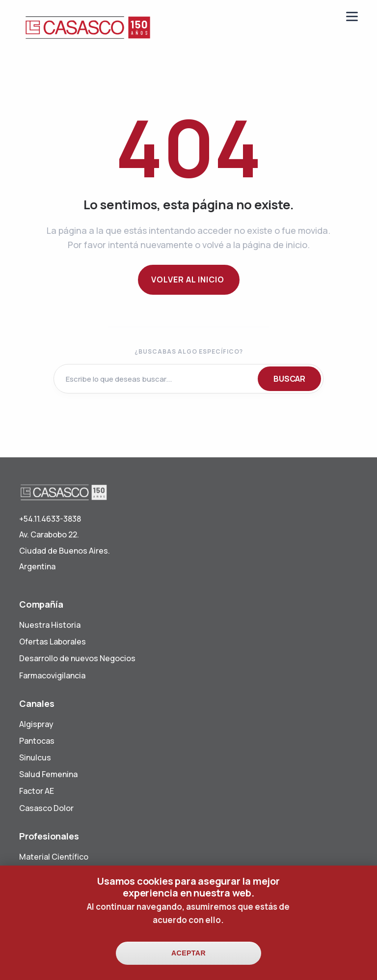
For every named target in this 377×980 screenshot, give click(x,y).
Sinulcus (35, 757)
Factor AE (37, 791)
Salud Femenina (48, 774)
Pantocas (37, 741)
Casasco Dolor (46, 808)
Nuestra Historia (50, 625)
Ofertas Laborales (53, 642)
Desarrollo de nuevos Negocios (77, 658)
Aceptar (188, 961)
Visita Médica (44, 873)
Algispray (36, 724)
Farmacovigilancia (52, 675)
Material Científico (54, 857)
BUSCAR (289, 379)
